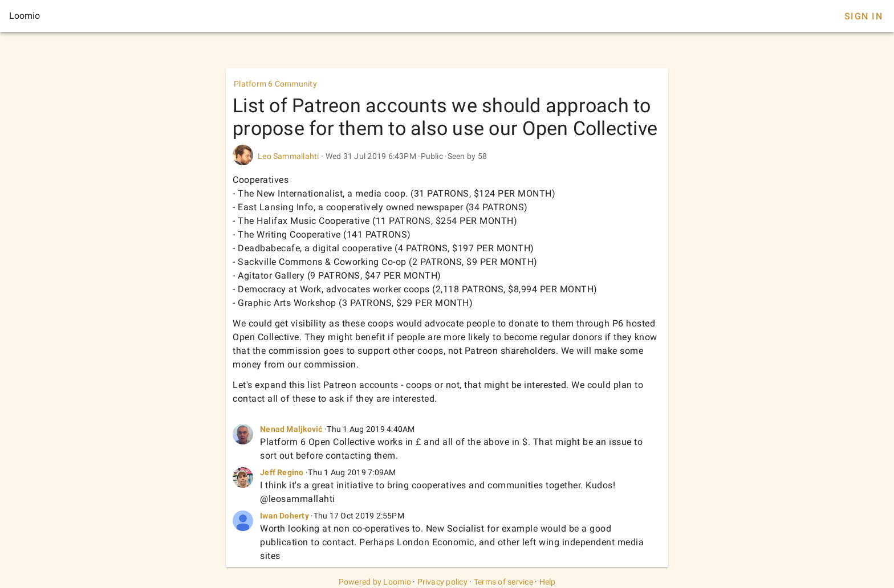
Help (548, 582)
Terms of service (503, 582)
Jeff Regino (282, 472)
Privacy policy (443, 582)
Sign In (863, 16)
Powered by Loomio (375, 582)
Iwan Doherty (285, 516)
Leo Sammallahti (288, 156)
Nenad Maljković (291, 429)
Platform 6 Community (275, 84)
